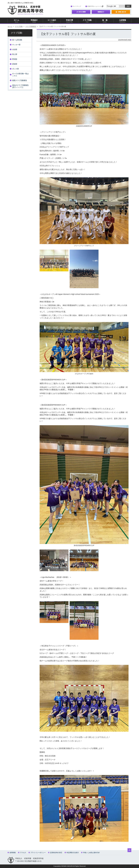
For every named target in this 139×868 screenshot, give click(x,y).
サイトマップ (76, 6)
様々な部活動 (17, 40)
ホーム (17, 21)
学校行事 (69, 21)
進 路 (105, 21)
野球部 (15, 59)
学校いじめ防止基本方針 (91, 853)
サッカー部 (16, 45)
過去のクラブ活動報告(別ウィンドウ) (20, 86)
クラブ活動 (87, 21)
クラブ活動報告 (31, 27)
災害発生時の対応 (55, 853)
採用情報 (12, 853)
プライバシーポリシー (37, 853)
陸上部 (15, 54)
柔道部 (15, 64)
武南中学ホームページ (93, 6)
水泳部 (15, 49)
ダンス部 (16, 69)
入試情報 (122, 21)
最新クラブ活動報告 (20, 80)
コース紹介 (52, 21)
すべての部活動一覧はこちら (20, 75)
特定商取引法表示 (72, 853)
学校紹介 (34, 21)
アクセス (22, 853)
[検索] (113, 6)
